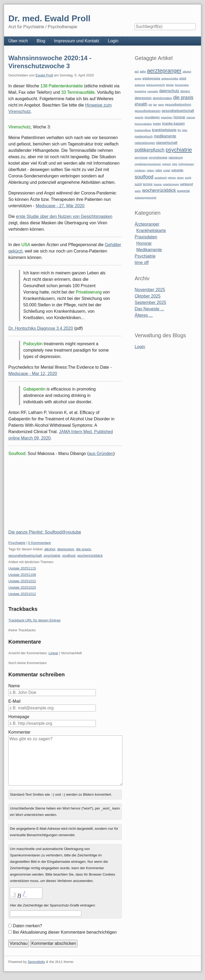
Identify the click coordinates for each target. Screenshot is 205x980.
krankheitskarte (164, 130)
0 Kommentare (40, 543)
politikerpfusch (149, 150)
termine (148, 184)
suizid (138, 184)
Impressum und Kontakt (76, 41)
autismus (140, 85)
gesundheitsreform (178, 104)
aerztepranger (164, 70)
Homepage (19, 717)
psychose (141, 157)
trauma (158, 184)
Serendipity (36, 962)
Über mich (18, 41)
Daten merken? (27, 926)
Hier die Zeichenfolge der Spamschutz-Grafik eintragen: (53, 905)
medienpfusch (144, 136)
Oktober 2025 (147, 296)
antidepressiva (151, 78)
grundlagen (152, 117)
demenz (185, 91)
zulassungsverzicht (145, 198)
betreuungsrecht (155, 85)
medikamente (165, 136)
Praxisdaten (146, 237)
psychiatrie (52, 556)
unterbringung (171, 184)
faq (155, 105)
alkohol (50, 549)
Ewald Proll (44, 75)
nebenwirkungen (145, 143)
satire (159, 170)
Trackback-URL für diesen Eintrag (34, 620)
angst (138, 78)
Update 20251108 (22, 575)
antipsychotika (170, 78)
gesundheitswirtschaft (25, 556)
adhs (143, 72)
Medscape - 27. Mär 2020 (60, 206)
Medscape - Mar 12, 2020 (33, 374)
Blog (41, 41)
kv (179, 130)
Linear (53, 653)
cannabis (153, 91)
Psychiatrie (17, 543)
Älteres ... (144, 315)
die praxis (84, 549)
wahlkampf (187, 184)
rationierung (176, 158)
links (185, 130)
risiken (150, 170)
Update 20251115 (22, 568)
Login (113, 41)
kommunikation (143, 124)
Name (14, 686)
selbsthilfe (178, 170)
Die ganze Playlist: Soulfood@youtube (45, 532)
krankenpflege (143, 130)
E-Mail (14, 701)
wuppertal (183, 191)
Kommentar (19, 732)
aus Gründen (101, 454)
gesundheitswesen (147, 111)
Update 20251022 (22, 581)
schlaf (167, 170)
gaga (161, 105)
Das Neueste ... (149, 309)
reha (174, 164)
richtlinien (140, 170)
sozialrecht (161, 178)
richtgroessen (186, 164)
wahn (138, 191)
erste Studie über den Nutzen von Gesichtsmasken (64, 216)
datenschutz (169, 91)
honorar (179, 117)
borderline (140, 91)
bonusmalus (182, 85)
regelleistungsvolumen (148, 164)
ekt (150, 105)
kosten (157, 124)
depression (66, 549)
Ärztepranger (147, 224)
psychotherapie (158, 158)
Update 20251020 (22, 587)
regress (166, 164)
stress (180, 178)
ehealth (141, 104)
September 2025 (150, 302)
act (137, 71)
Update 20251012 (22, 594)
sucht (188, 178)
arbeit (183, 78)
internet (191, 117)
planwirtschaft (167, 143)
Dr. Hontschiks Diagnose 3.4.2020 (41, 328)
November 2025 (150, 290)
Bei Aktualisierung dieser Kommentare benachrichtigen (65, 932)
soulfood (69, 556)
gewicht (139, 117)
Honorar (144, 243)
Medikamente (149, 250)
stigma (172, 178)
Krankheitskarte (151, 231)
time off (141, 263)
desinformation (162, 98)
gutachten (167, 117)
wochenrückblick (90, 556)
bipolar (170, 85)
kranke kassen (174, 123)
